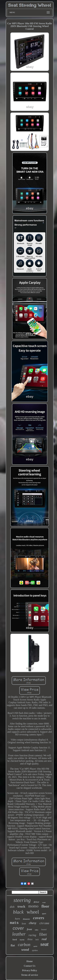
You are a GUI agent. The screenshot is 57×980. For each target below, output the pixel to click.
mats (14, 923)
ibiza (30, 939)
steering (22, 900)
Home (30, 961)
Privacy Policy (29, 970)
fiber (43, 934)
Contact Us (30, 966)
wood (25, 950)
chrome (44, 923)
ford (15, 940)
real (44, 939)
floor (45, 906)
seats (44, 902)
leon (24, 924)
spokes (35, 950)
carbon (24, 945)
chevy (33, 923)
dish (12, 907)
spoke (35, 946)
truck (21, 906)
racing (32, 935)
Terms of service (30, 975)
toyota (22, 940)
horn (17, 919)
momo (33, 906)
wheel (33, 912)
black (18, 912)
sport (44, 914)
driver (37, 902)
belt (37, 940)
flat (13, 945)
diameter (27, 919)
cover (18, 928)
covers (39, 918)
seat (44, 944)
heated (44, 929)
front (29, 929)
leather (19, 934)
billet (37, 930)
